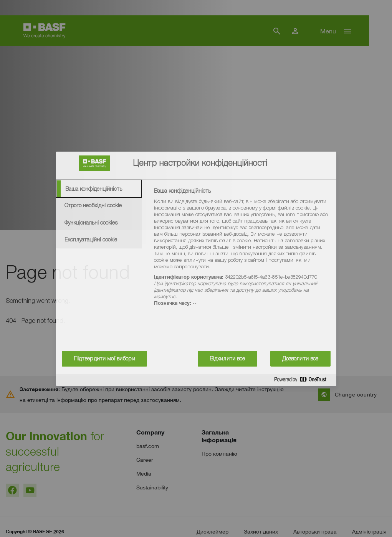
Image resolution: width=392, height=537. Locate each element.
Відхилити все (227, 359)
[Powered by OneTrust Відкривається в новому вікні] (303, 381)
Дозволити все (300, 359)
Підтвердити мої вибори (104, 359)
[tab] (99, 189)
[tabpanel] (242, 251)
